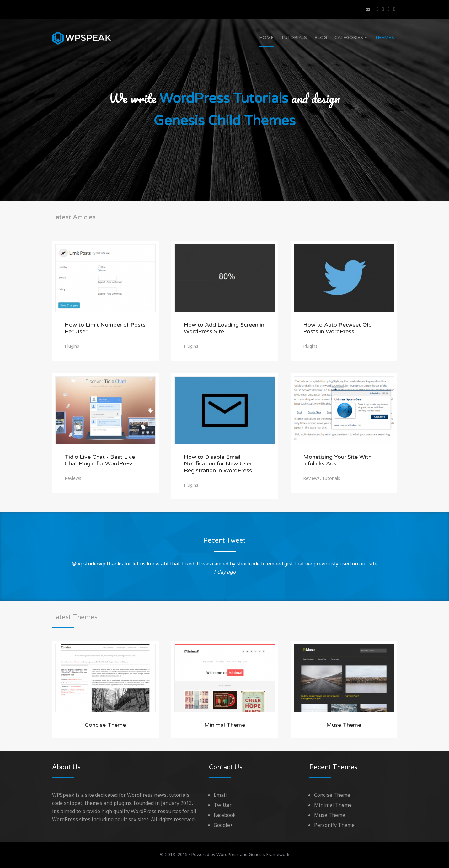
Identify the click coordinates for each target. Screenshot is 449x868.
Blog (321, 38)
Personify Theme (334, 825)
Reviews (73, 478)
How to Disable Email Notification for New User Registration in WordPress (218, 464)
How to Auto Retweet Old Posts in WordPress (337, 329)
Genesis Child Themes (224, 121)
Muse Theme (344, 725)
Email (220, 795)
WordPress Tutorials (224, 99)
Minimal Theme (225, 725)
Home (266, 38)
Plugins (72, 346)
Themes (385, 38)
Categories (349, 38)
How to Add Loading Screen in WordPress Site (224, 329)
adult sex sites (132, 820)
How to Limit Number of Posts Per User (105, 329)
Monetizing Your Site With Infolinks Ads (337, 461)
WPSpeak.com (82, 38)
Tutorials (294, 38)
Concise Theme (105, 725)
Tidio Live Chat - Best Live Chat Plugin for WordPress (100, 461)
